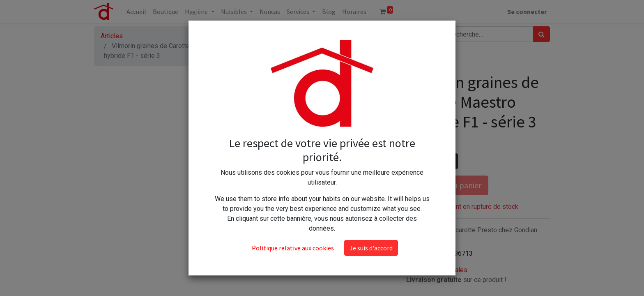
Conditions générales (437, 270)
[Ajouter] (450, 161)
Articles (112, 36)
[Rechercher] (542, 34)
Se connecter (527, 12)
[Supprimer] (414, 161)
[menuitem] (136, 12)
